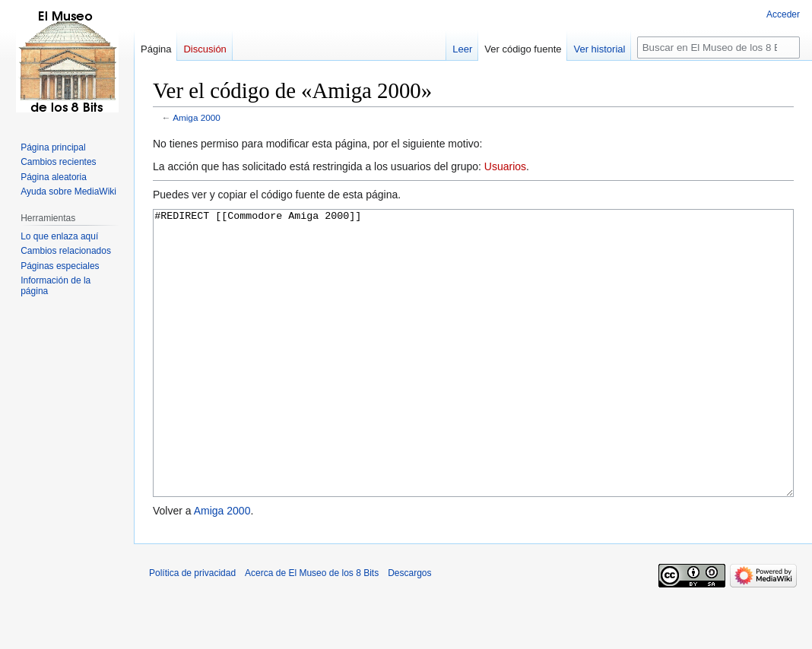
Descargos (409, 630)
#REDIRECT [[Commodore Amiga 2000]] (473, 382)
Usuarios (505, 166)
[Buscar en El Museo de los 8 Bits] (718, 47)
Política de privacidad (192, 630)
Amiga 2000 (197, 117)
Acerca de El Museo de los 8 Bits (312, 630)
